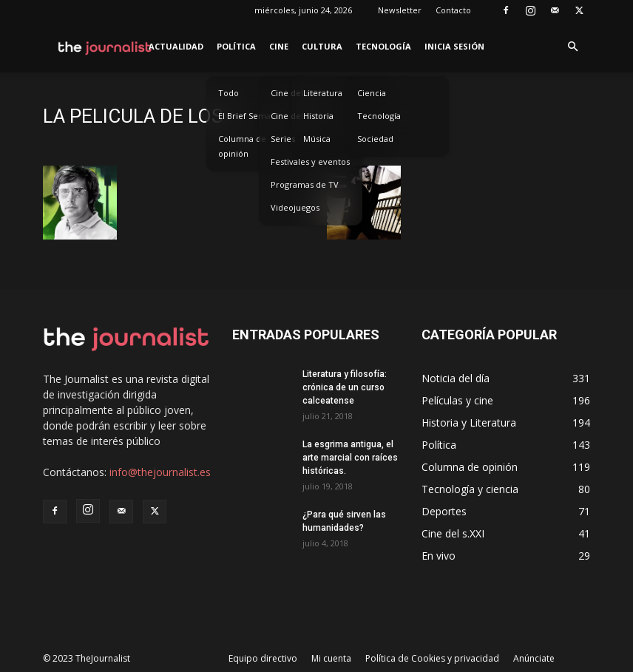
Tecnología (383, 46)
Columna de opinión (242, 146)
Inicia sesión (454, 46)
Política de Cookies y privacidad (432, 658)
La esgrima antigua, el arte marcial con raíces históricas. (350, 458)
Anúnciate (534, 658)
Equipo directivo (263, 658)
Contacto (453, 10)
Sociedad (375, 139)
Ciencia (372, 93)
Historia (318, 116)
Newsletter (400, 10)
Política (236, 46)
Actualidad (176, 46)
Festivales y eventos (310, 162)
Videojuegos (295, 207)
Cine (279, 46)
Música (317, 139)
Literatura (323, 93)
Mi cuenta (331, 658)
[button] (572, 47)
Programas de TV (305, 184)
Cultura (322, 46)
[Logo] (105, 47)
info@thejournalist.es (160, 472)
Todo (229, 93)
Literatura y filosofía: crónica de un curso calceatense (345, 387)
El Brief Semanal (250, 116)
